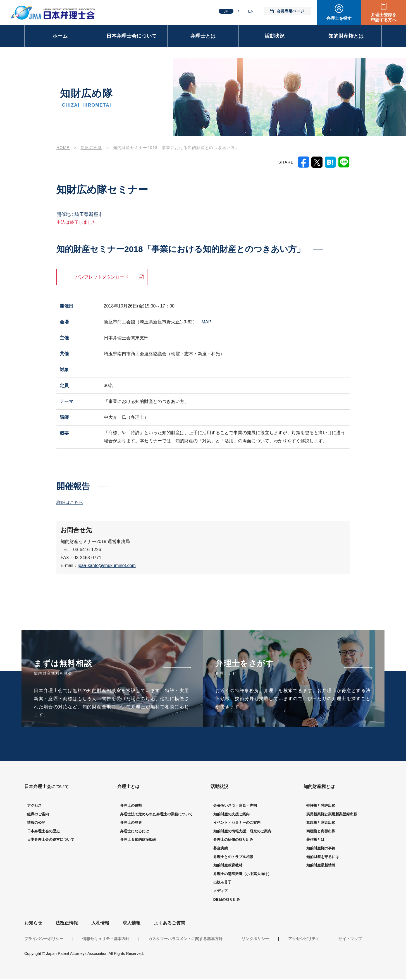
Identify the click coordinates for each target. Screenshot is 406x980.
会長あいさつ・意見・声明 (235, 806)
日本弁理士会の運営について (51, 840)
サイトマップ (350, 940)
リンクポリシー (255, 940)
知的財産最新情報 (321, 866)
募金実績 (221, 849)
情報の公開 (36, 823)
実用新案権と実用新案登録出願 (332, 815)
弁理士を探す (339, 18)
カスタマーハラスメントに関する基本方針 (185, 940)
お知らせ (33, 924)
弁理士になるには (135, 832)
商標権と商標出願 (321, 832)
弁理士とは (203, 36)
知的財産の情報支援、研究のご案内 (242, 832)
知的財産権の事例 (321, 849)
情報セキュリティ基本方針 (106, 940)
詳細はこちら (70, 502)
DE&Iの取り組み (227, 900)
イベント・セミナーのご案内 (237, 823)
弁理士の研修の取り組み (233, 840)
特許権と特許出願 (321, 806)
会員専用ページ (290, 11)
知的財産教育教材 (228, 866)
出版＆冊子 (222, 883)
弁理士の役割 (131, 806)
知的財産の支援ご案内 (231, 815)
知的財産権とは (346, 36)
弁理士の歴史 (131, 823)
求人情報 (132, 924)
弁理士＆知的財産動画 (138, 840)
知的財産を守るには (323, 858)
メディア (221, 892)
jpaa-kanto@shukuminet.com (107, 565)
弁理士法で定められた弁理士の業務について (156, 815)
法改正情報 (67, 924)
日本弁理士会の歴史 (43, 832)
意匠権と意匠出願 (321, 823)
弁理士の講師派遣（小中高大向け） (242, 875)
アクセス (34, 806)
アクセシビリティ (304, 940)
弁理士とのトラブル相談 (233, 858)
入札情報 (100, 924)
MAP (206, 322)
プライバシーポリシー (44, 940)
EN (251, 11)
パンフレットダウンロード (102, 277)
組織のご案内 (38, 815)
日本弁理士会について (132, 36)
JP (226, 11)
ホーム (60, 36)
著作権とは (315, 840)
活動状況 (274, 36)
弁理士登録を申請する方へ (384, 17)
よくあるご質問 (169, 924)
